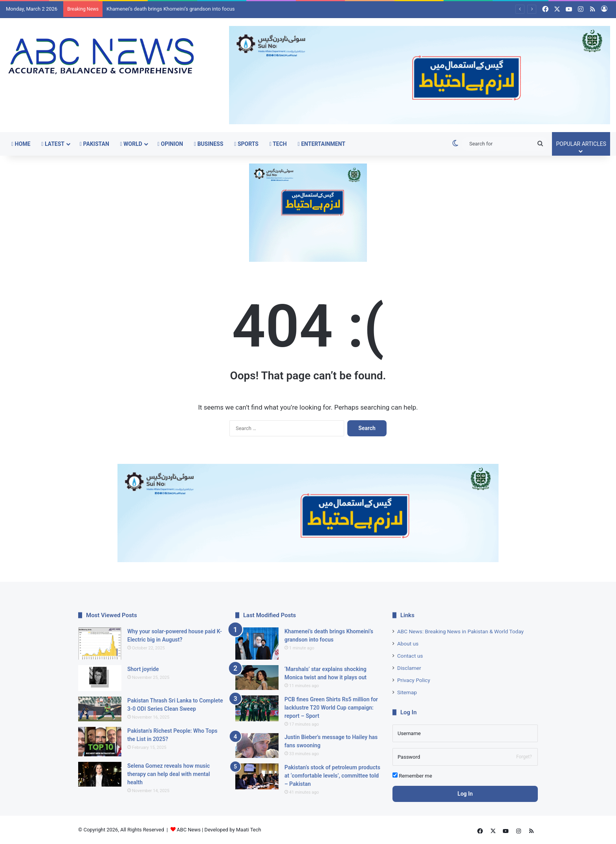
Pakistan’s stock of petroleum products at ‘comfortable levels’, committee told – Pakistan (332, 776)
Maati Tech (249, 830)
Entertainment (322, 144)
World (131, 144)
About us (408, 644)
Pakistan (94, 144)
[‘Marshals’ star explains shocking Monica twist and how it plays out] (257, 678)
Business (209, 144)
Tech (278, 144)
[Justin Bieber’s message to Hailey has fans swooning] (257, 746)
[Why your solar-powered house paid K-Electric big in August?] (100, 644)
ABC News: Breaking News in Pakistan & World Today (460, 631)
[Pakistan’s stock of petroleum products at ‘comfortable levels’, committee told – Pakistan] (257, 776)
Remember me (412, 776)
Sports (246, 144)
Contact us (410, 656)
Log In (465, 794)
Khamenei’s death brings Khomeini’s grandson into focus (171, 9)
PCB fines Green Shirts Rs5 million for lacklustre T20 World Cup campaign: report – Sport (331, 708)
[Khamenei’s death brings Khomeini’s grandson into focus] (257, 644)
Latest (53, 144)
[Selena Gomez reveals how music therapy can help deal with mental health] (100, 774)
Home (21, 144)
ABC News (189, 830)
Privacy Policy (414, 680)
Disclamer (409, 668)
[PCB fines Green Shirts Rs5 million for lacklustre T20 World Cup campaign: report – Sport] (257, 708)
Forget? (524, 757)
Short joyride (143, 669)
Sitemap (407, 692)
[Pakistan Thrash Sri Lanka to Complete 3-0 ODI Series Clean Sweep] (100, 709)
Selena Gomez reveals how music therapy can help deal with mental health (169, 774)
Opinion (170, 144)
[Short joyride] (100, 678)
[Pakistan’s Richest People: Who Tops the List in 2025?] (100, 742)
